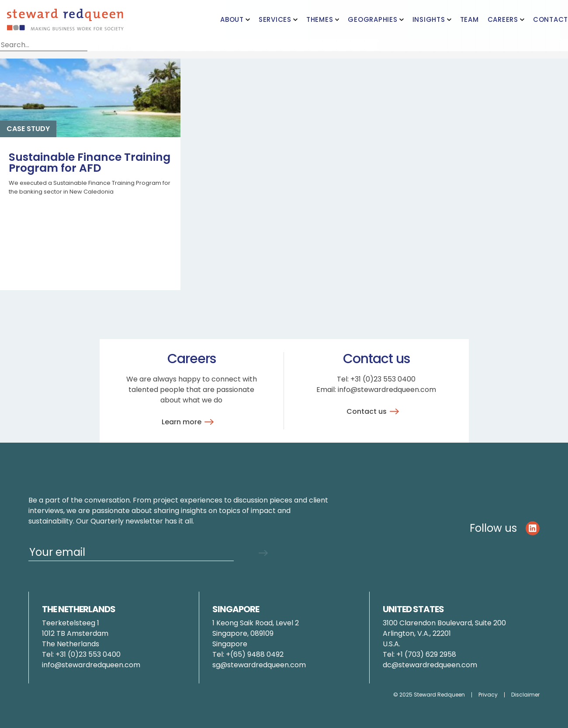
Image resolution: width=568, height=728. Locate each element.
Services (275, 19)
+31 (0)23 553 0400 (383, 379)
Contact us (374, 411)
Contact (551, 19)
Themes (320, 19)
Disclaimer (525, 695)
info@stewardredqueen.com (387, 390)
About (232, 19)
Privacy (488, 695)
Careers (503, 19)
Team (469, 19)
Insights (429, 19)
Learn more (189, 422)
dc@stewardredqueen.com (430, 665)
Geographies (372, 19)
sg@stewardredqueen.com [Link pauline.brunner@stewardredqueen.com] (259, 665)
